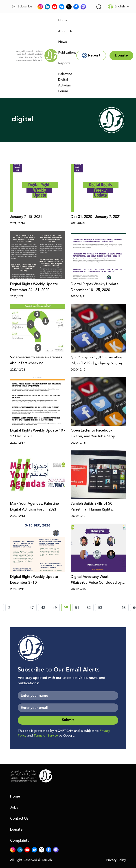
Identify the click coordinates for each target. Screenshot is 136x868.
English (116, 7)
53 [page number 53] (100, 608)
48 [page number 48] (43, 608)
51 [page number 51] (77, 608)
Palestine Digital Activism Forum (65, 83)
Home (63, 20)
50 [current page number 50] (67, 608)
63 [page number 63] (124, 608)
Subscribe (22, 7)
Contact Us (19, 818)
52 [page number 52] (89, 608)
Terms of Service (46, 736)
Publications (67, 53)
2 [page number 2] (9, 608)
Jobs (14, 807)
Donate (16, 830)
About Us (65, 31)
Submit (68, 720)
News (63, 42)
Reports (64, 63)
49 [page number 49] (55, 608)
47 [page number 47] (32, 608)
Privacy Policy (116, 860)
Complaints (20, 841)
